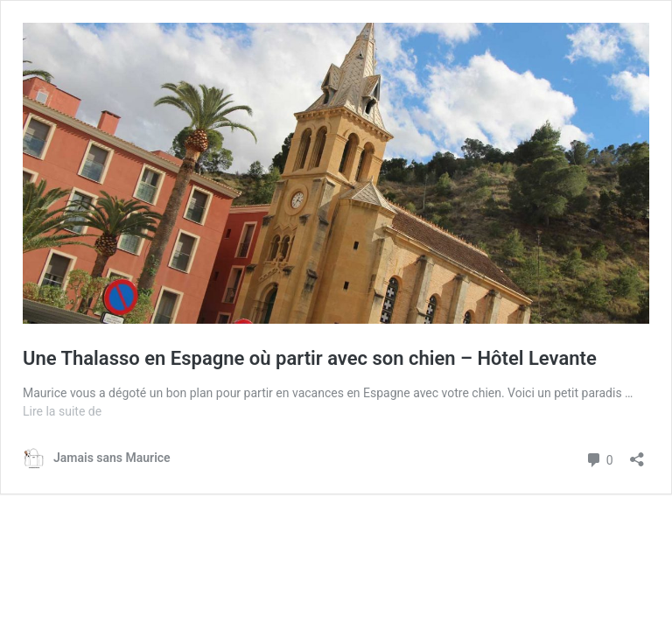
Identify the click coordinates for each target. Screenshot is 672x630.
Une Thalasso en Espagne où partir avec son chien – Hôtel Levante (310, 358)
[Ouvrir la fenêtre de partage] (637, 454)
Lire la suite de (62, 411)
